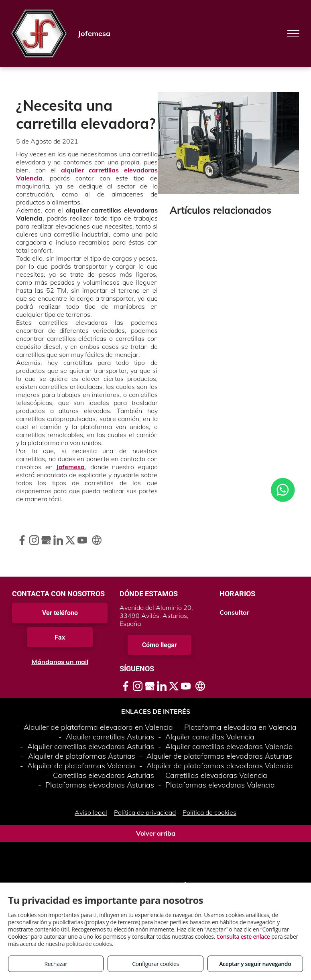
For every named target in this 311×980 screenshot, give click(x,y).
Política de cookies (209, 812)
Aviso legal (91, 812)
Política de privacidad (145, 812)
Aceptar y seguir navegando (255, 964)
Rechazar (56, 964)
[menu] (293, 34)
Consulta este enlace (243, 936)
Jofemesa (70, 467)
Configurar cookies (155, 964)
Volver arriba (156, 833)
